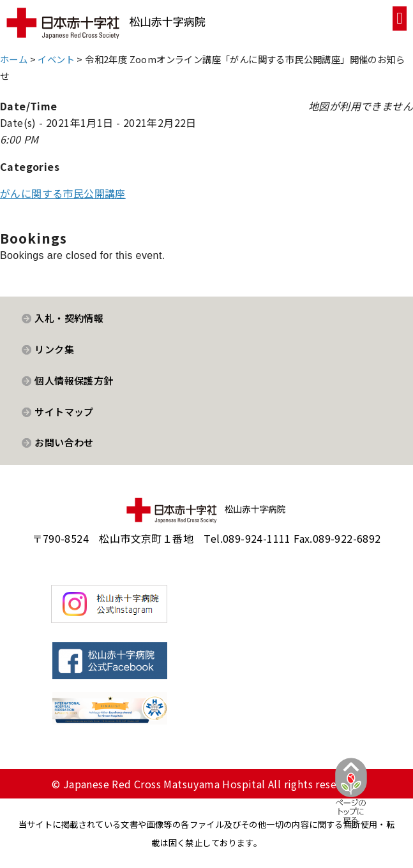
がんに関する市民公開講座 (63, 193)
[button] (400, 18)
